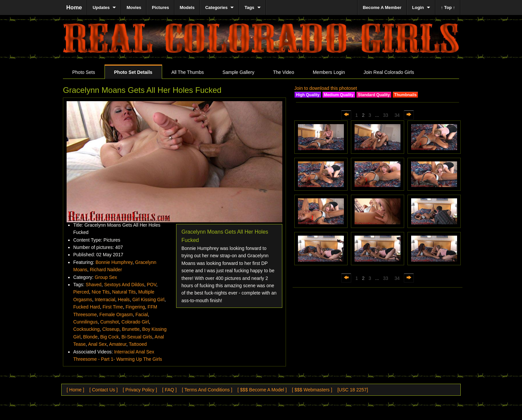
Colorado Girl (135, 322)
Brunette (131, 329)
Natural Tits (124, 292)
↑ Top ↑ (448, 7)
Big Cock (110, 337)
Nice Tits (101, 292)
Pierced (81, 292)
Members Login (329, 72)
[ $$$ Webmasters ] (312, 390)
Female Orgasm (116, 315)
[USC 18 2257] (353, 390)
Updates (101, 7)
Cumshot (110, 322)
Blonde (91, 337)
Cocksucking (86, 329)
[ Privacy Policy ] (140, 390)
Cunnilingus (85, 322)
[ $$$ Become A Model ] (262, 390)
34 (397, 115)
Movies (134, 7)
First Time (113, 307)
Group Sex (106, 277)
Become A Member (382, 7)
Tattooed (138, 344)
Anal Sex (97, 344)
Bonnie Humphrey (114, 262)
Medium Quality (339, 95)
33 (386, 115)
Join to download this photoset (326, 88)
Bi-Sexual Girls (137, 337)
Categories (216, 7)
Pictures (160, 7)
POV (151, 285)
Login (418, 7)
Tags (249, 7)
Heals (124, 300)
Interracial (105, 300)
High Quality (308, 95)
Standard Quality (374, 95)
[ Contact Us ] (103, 390)
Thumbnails (405, 95)
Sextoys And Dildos (124, 285)
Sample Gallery (238, 72)
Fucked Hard (87, 307)
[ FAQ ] (169, 390)
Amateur (118, 344)
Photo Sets (84, 72)
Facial (142, 315)
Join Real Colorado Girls (389, 72)
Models (187, 7)
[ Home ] (75, 390)
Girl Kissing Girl (148, 300)
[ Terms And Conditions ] (207, 390)
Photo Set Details (133, 72)
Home (74, 7)
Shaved (93, 285)
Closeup (111, 329)
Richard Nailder (106, 270)
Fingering (135, 307)
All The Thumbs (188, 72)
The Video (284, 72)
